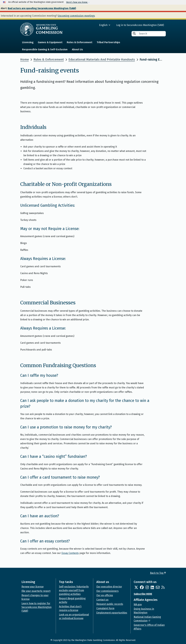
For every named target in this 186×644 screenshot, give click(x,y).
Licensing (28, 42)
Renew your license (33, 587)
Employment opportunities (112, 613)
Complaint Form (105, 608)
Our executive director (109, 587)
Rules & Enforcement (80, 42)
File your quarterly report (36, 591)
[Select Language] (93, 25)
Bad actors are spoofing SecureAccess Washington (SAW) (42, 8)
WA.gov (138, 604)
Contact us (102, 600)
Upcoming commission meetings (76, 16)
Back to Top (158, 573)
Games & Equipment (50, 42)
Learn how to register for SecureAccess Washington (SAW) (36, 607)
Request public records (110, 604)
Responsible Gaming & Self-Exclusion (45, 49)
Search (134, 33)
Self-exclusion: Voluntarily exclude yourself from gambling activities (74, 590)
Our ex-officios (105, 595)
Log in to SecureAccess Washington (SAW (140, 25)
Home (25, 59)
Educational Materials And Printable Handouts (102, 59)
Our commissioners (107, 591)
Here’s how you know (77, 2)
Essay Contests (70, 553)
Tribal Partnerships (108, 42)
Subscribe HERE (143, 594)
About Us (77, 49)
